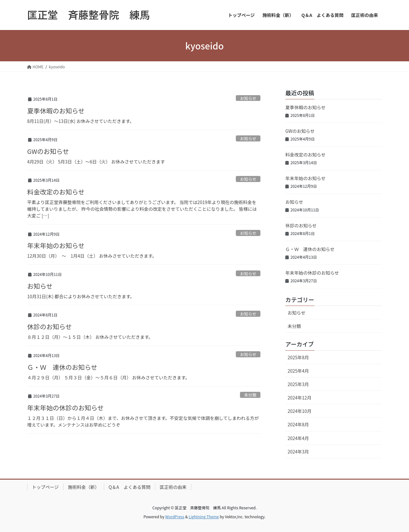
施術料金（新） (84, 487)
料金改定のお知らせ (56, 192)
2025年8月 (298, 357)
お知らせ (248, 98)
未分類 (250, 395)
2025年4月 (298, 371)
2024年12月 (300, 398)
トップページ (45, 487)
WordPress (175, 517)
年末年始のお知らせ (56, 245)
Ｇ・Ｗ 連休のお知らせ (62, 367)
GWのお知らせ (48, 151)
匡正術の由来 (173, 487)
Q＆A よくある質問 (130, 487)
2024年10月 (300, 411)
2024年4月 (298, 438)
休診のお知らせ (50, 327)
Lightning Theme (204, 517)
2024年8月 (298, 424)
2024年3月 (298, 452)
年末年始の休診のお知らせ (66, 408)
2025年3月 (298, 384)
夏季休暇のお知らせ (56, 111)
